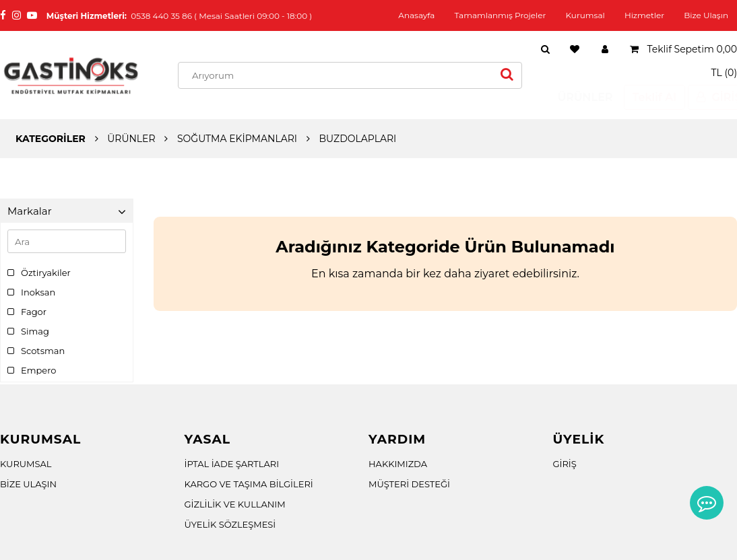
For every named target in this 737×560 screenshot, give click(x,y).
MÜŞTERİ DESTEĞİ (409, 484)
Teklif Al (642, 97)
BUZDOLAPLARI (357, 139)
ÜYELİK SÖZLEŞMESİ (230, 524)
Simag (28, 331)
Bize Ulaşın (706, 15)
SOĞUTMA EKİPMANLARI (237, 139)
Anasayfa (416, 15)
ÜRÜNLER (573, 97)
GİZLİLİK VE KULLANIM (235, 504)
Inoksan (31, 292)
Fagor (27, 312)
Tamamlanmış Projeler (501, 15)
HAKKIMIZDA (398, 464)
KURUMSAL (26, 464)
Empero (32, 370)
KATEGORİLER (51, 139)
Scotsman (36, 351)
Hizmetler (644, 15)
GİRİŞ (565, 464)
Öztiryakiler (39, 273)
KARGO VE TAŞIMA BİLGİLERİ (249, 484)
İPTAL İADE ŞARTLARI (232, 464)
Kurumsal (585, 15)
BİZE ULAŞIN (28, 484)
